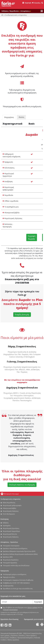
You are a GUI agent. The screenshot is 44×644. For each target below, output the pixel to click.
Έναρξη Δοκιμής (22, 315)
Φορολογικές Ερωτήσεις (11, 528)
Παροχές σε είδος (9, 577)
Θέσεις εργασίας (13, 640)
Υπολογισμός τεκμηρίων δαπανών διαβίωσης (18, 580)
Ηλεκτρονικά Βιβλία (9, 508)
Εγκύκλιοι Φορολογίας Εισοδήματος (15, 549)
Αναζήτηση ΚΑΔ (8, 586)
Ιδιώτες (21, 117)
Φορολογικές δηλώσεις (12, 218)
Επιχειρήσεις (9, 117)
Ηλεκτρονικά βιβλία (11, 213)
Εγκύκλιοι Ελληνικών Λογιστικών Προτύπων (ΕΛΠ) (19, 551)
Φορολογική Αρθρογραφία (8, 188)
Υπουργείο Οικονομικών (11, 546)
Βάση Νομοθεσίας (9, 503)
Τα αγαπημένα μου (11, 207)
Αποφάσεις (26, 11)
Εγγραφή (27, 3)
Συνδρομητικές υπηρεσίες (11, 499)
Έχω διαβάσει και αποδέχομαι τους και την (23, 609)
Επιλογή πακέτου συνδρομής (22, 485)
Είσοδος (36, 3)
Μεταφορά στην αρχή (11, 494)
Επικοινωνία (5, 638)
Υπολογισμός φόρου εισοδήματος (15, 574)
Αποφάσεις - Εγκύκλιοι (9, 542)
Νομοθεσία (15, 11)
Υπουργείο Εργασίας (10, 563)
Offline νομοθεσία (10, 201)
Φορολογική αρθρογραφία (12, 505)
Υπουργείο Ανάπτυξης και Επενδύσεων (16, 566)
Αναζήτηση (8, 181)
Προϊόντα (14, 636)
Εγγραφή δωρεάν (32, 237)
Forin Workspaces (9, 514)
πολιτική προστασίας (10, 610)
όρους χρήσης (33, 608)
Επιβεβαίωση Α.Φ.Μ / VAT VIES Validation (16, 583)
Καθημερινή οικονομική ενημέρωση (11, 155)
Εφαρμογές (8, 162)
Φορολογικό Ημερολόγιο (8, 175)
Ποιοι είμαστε (31, 636)
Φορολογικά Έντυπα (10, 534)
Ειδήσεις (5, 11)
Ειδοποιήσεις (9, 168)
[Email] (17, 602)
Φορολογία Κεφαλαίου (11, 560)
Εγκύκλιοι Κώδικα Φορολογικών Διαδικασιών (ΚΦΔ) (20, 554)
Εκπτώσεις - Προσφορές (8, 225)
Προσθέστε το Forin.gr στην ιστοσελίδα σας (18, 589)
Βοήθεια (13, 638)
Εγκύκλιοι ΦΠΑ (8, 557)
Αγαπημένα (7, 526)
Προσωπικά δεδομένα (25, 638)
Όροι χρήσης (5, 636)
